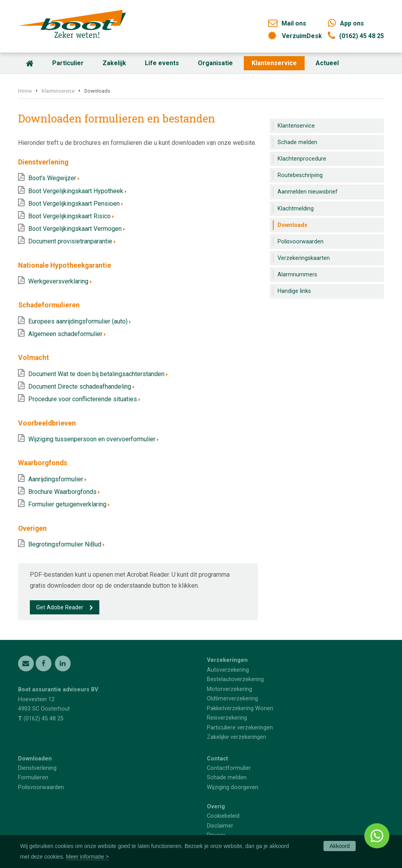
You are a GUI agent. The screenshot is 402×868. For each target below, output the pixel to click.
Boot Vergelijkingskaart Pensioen (74, 204)
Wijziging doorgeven (233, 787)
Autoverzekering (228, 670)
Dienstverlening (37, 768)
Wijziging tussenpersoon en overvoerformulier (92, 439)
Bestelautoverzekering (235, 679)
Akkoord (339, 846)
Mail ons (294, 23)
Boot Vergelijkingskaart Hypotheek (76, 191)
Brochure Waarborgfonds (62, 492)
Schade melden (227, 778)
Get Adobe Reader (60, 608)
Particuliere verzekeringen (240, 728)
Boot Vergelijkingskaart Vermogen (75, 229)
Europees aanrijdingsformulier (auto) (78, 321)
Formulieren (33, 778)
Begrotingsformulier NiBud (65, 544)
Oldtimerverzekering (232, 699)
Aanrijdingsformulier (56, 479)
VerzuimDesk (302, 36)
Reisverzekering (227, 718)
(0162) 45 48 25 (362, 36)
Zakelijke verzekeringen (237, 737)
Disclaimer (220, 826)
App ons (352, 23)
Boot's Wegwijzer (52, 178)
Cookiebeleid (223, 816)
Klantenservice (58, 91)
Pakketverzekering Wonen (240, 708)
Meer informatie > (87, 857)
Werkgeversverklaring (58, 281)
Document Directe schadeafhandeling (80, 386)
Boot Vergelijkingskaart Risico (69, 216)
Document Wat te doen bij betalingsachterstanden (96, 374)
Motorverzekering (229, 689)
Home (25, 91)
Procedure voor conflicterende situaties (83, 399)
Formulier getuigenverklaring (67, 504)
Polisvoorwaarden (41, 787)
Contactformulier (229, 768)
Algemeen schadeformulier (65, 334)
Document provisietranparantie (70, 241)
